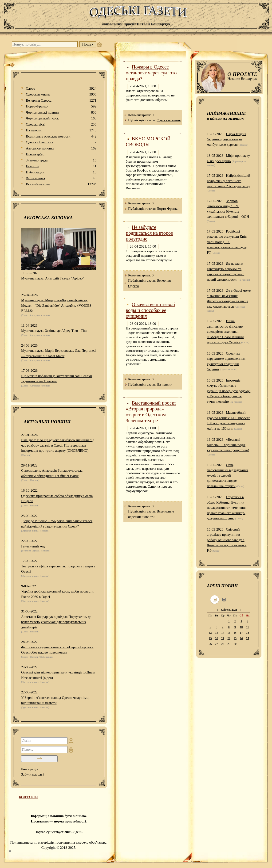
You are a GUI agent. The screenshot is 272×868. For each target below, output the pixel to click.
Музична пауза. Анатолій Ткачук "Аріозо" (53, 278)
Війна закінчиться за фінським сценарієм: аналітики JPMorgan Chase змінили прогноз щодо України (225, 332)
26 (210, 644)
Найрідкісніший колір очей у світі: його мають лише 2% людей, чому (229, 181)
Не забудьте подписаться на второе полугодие (149, 233)
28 (223, 644)
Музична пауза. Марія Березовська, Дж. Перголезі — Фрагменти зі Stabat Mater (59, 353)
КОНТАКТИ (28, 797)
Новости (61, 166)
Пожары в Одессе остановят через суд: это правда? (151, 73)
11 (247, 627)
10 (241, 627)
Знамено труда (61, 160)
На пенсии (61, 130)
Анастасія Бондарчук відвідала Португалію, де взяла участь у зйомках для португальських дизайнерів (56, 622)
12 (210, 633)
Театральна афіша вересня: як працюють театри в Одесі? (58, 569)
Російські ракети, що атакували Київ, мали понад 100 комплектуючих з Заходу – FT (227, 242)
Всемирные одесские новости (61, 136)
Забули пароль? (33, 774)
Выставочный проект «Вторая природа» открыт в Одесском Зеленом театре (151, 412)
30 (235, 644)
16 (235, 633)
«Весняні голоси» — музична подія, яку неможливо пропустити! (228, 445)
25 (248, 638)
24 (241, 638)
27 (217, 644)
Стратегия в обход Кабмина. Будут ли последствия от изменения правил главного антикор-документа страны (227, 508)
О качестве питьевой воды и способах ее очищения (150, 310)
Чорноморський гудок (61, 118)
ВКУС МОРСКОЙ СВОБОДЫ (148, 142)
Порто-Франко (61, 106)
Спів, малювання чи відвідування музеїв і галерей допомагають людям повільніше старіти (228, 475)
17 (241, 633)
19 (210, 638)
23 (235, 638)
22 (229, 638)
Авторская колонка (61, 148)
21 (223, 638)
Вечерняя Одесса (61, 101)
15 (229, 633)
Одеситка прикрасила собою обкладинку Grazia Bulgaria (57, 499)
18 (248, 633)
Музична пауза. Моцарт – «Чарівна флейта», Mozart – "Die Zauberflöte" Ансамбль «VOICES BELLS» (56, 305)
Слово (61, 89)
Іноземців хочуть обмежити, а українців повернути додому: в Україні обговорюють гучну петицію (229, 391)
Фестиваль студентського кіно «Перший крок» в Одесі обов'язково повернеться (57, 650)
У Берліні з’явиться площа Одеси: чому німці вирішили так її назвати (55, 700)
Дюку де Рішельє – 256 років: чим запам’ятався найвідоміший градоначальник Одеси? (57, 524)
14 (223, 633)
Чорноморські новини (61, 113)
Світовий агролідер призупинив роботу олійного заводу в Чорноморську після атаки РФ (227, 540)
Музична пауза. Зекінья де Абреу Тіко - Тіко (54, 331)
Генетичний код (33, 546)
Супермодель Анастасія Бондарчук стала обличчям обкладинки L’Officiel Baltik (52, 473)
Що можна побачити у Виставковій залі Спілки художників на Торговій (57, 379)
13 (217, 633)
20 (217, 638)
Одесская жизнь (61, 94)
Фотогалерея (61, 178)
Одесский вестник (61, 142)
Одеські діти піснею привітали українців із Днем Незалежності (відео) (58, 675)
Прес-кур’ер (61, 154)
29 (229, 644)
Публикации (61, 172)
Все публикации (61, 184)
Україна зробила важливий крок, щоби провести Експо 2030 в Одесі (57, 594)
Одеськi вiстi (61, 124)
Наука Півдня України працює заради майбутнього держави (227, 139)
